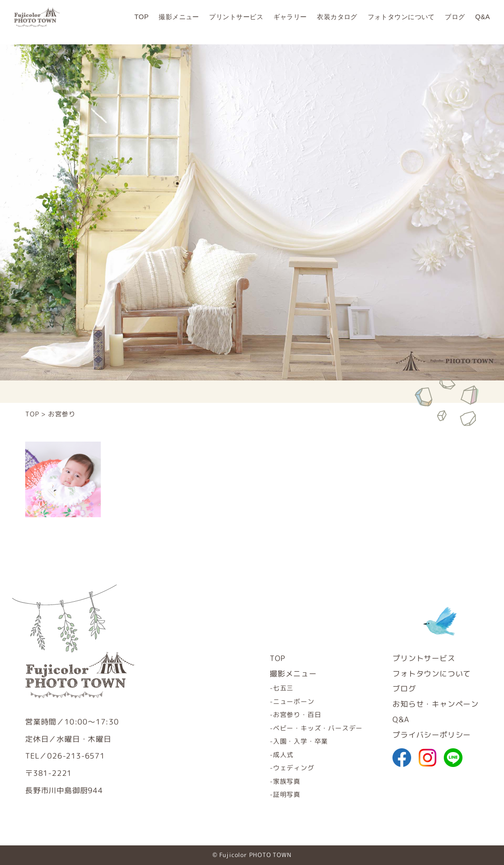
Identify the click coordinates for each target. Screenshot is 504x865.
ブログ (455, 22)
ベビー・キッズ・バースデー (318, 728)
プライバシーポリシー (432, 735)
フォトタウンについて (401, 22)
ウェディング (294, 768)
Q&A (483, 22)
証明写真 (287, 794)
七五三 (283, 688)
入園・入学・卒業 (301, 741)
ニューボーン (294, 701)
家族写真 (287, 781)
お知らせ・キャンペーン (436, 704)
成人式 (283, 755)
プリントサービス (236, 22)
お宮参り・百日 (297, 714)
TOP (142, 22)
